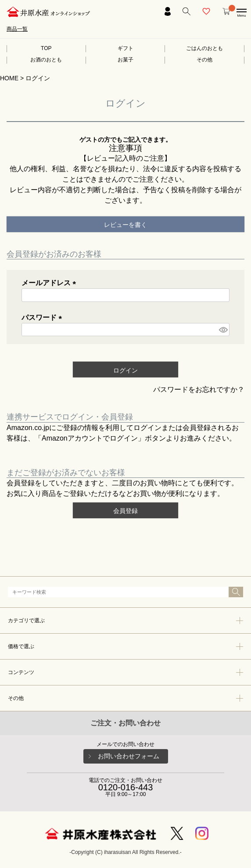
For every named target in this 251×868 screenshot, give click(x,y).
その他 (204, 60)
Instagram (202, 833)
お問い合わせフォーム (129, 756)
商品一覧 (17, 29)
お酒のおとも (46, 60)
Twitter (177, 833)
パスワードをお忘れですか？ (199, 389)
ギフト (125, 48)
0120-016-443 (126, 787)
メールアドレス (50, 283)
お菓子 (125, 60)
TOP (46, 48)
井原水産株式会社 (100, 834)
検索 (236, 592)
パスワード (43, 317)
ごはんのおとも (204, 48)
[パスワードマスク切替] (223, 330)
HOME (9, 78)
